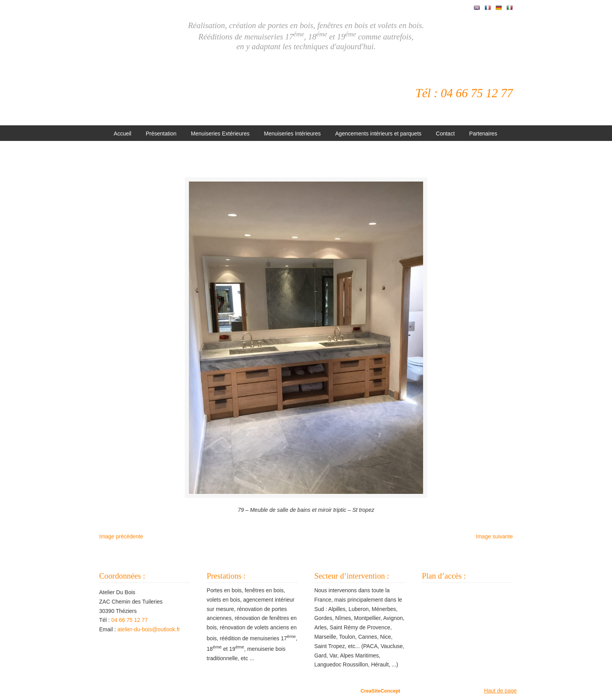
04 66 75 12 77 (129, 620)
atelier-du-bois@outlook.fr (149, 629)
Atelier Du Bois (203, 90)
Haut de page (500, 691)
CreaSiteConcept (380, 691)
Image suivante (494, 536)
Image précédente (121, 536)
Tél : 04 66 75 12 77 (464, 93)
